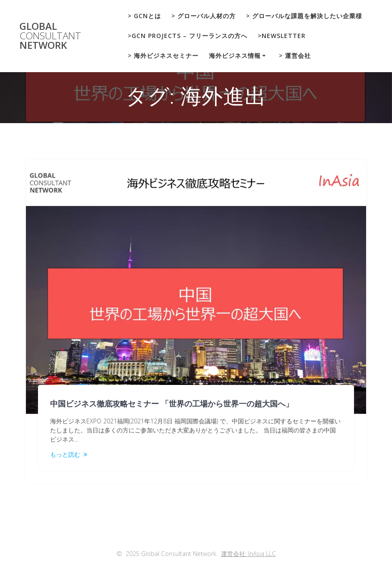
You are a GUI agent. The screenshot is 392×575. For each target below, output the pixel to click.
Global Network (50, 36)
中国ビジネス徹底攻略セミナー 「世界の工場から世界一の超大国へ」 (172, 404)
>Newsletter (282, 36)
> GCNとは (144, 16)
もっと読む (65, 454)
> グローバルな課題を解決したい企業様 (304, 16)
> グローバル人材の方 (204, 16)
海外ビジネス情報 (235, 56)
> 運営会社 (295, 56)
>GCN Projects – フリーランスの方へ (188, 36)
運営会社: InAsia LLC (248, 554)
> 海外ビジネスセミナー (163, 56)
